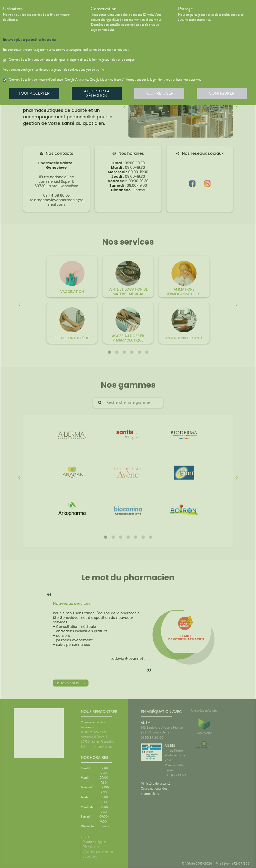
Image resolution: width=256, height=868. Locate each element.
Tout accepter (34, 93)
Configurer (222, 93)
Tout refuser (159, 93)
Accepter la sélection (97, 93)
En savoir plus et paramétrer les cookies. (30, 40)
